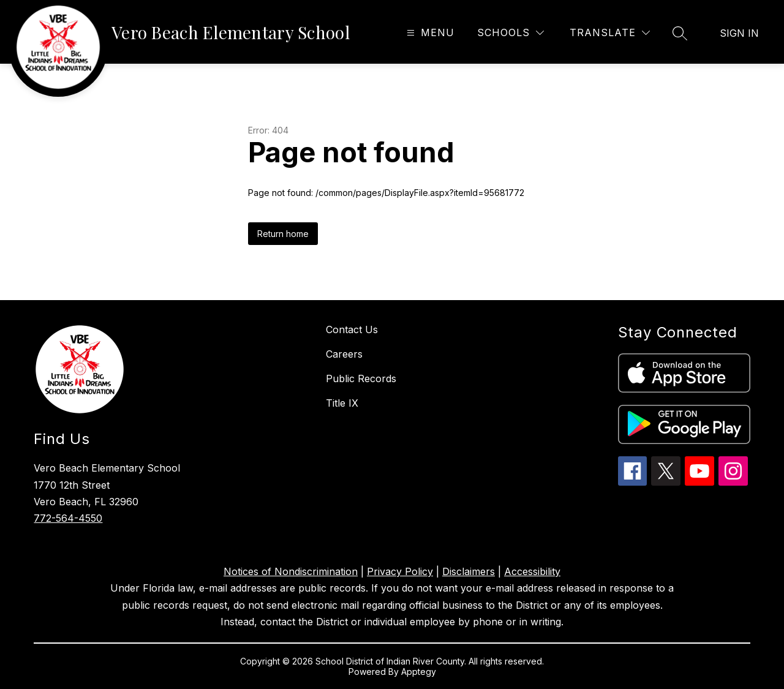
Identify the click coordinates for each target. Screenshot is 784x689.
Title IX (342, 403)
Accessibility (532, 571)
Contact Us (352, 329)
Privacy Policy (400, 571)
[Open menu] (429, 33)
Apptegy (419, 672)
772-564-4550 (68, 518)
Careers (344, 354)
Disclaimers (469, 571)
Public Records (361, 378)
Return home (283, 234)
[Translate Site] (610, 33)
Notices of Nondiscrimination (291, 571)
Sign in (739, 33)
